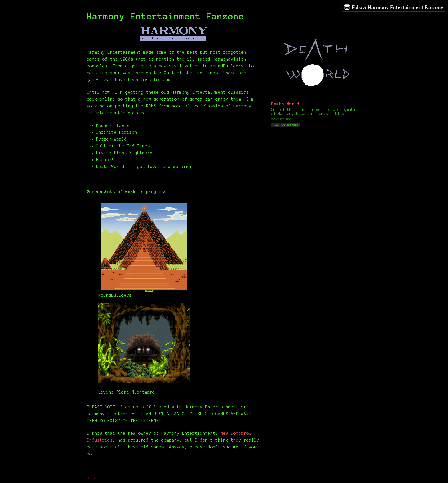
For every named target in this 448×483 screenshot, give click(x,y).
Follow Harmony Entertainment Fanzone (394, 7)
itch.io (92, 478)
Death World (285, 104)
